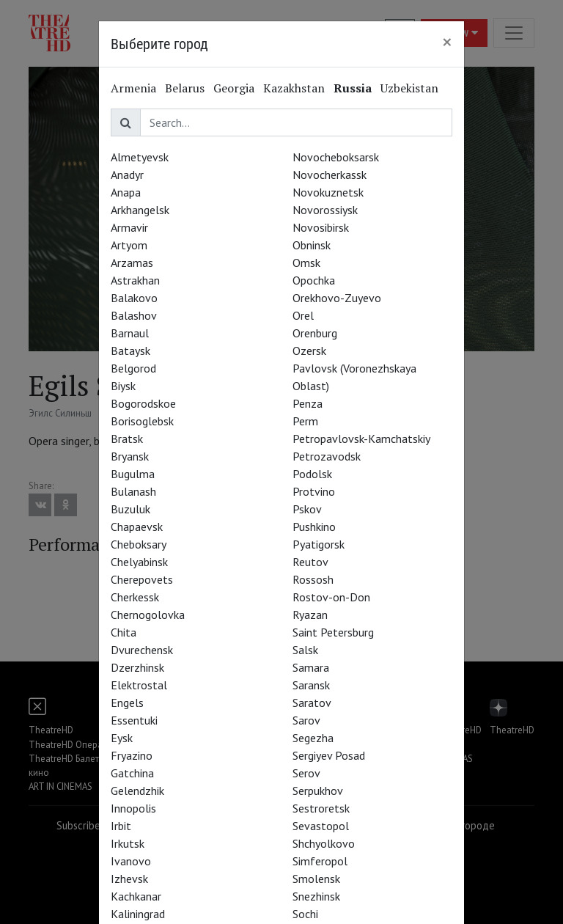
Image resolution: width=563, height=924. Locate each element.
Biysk (123, 386)
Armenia (133, 88)
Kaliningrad (138, 914)
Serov (306, 773)
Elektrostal (139, 685)
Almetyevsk (140, 157)
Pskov (307, 509)
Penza (308, 403)
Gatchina (132, 773)
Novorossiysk (325, 210)
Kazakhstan (294, 88)
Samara (311, 667)
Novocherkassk (330, 175)
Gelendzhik (137, 791)
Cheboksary (139, 544)
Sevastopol (321, 826)
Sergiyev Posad (329, 755)
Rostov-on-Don (331, 597)
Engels (127, 703)
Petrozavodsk (327, 456)
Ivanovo (131, 861)
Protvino (314, 491)
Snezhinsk (316, 896)
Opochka (314, 280)
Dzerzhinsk (137, 667)
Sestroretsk (321, 808)
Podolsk (312, 474)
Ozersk (309, 351)
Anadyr (127, 175)
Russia (353, 88)
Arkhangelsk (140, 210)
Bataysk (130, 351)
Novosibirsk (321, 227)
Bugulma (133, 474)
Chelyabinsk (139, 562)
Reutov (310, 562)
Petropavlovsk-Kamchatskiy (361, 439)
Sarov (306, 720)
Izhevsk (129, 879)
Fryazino (132, 755)
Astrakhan (135, 280)
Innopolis (133, 808)
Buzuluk (130, 509)
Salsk (305, 650)
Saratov (312, 703)
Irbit (121, 826)
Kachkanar (136, 896)
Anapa (126, 192)
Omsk (306, 263)
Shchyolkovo (324, 843)
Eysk (122, 738)
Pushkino (314, 527)
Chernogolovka (148, 615)
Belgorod (133, 368)
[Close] (447, 42)
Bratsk (127, 439)
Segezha (313, 738)
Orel (303, 315)
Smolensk (316, 879)
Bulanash (133, 491)
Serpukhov (318, 791)
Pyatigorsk (319, 544)
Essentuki (134, 720)
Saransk (311, 685)
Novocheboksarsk (336, 157)
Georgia (234, 88)
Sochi (305, 914)
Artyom (129, 245)
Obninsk (312, 245)
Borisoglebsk (142, 421)
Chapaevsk (137, 527)
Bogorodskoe (143, 403)
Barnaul (130, 333)
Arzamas (132, 263)
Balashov (134, 315)
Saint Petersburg (333, 632)
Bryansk (130, 456)
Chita (124, 632)
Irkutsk (128, 843)
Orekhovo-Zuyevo (337, 298)
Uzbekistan (409, 88)
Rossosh (313, 579)
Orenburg (315, 333)
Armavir (129, 227)
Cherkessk (135, 597)
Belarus (185, 88)
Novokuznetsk (328, 192)
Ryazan (310, 615)
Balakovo (134, 298)
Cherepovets (142, 579)
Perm (305, 421)
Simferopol (320, 861)
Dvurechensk (142, 650)
